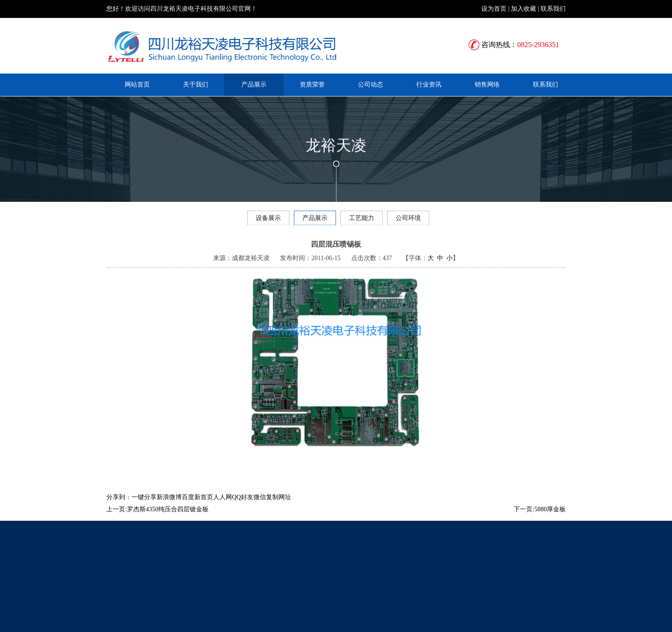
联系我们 (553, 9)
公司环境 (408, 220)
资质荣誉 (312, 85)
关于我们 (196, 85)
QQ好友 (243, 506)
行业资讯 (429, 85)
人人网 (223, 506)
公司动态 (371, 85)
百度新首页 (197, 506)
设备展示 (268, 220)
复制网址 (279, 506)
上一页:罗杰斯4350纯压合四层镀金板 (157, 518)
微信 (260, 506)
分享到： (119, 506)
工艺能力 (362, 220)
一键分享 (144, 506)
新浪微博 (169, 506)
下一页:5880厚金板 (540, 518)
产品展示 (254, 85)
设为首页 (494, 9)
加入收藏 (524, 9)
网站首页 (137, 85)
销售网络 (487, 85)
